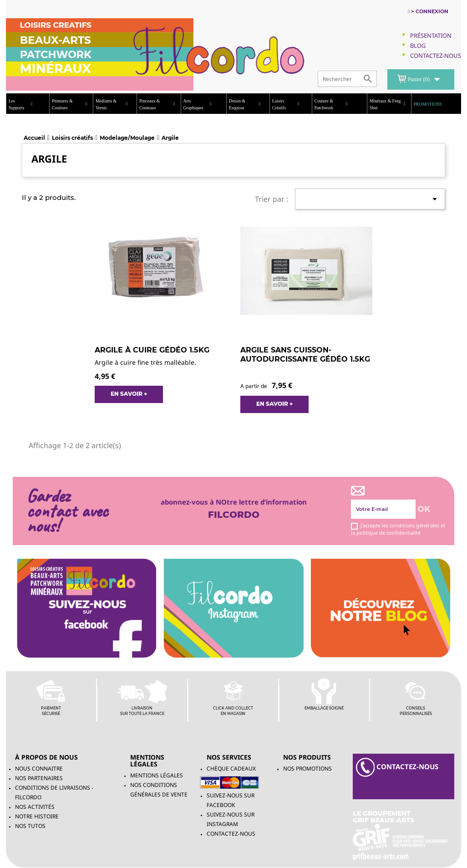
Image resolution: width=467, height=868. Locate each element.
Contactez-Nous (436, 56)
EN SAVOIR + (129, 394)
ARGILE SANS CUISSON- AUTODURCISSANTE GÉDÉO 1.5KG (305, 355)
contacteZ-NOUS (397, 767)
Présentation (431, 36)
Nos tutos (30, 826)
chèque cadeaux (231, 768)
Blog (418, 46)
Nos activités (35, 807)
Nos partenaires (39, 778)
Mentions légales (157, 775)
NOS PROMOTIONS (307, 768)
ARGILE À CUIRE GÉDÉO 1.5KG (152, 350)
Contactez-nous (231, 834)
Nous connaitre (39, 768)
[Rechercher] (347, 79)
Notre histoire (37, 816)
